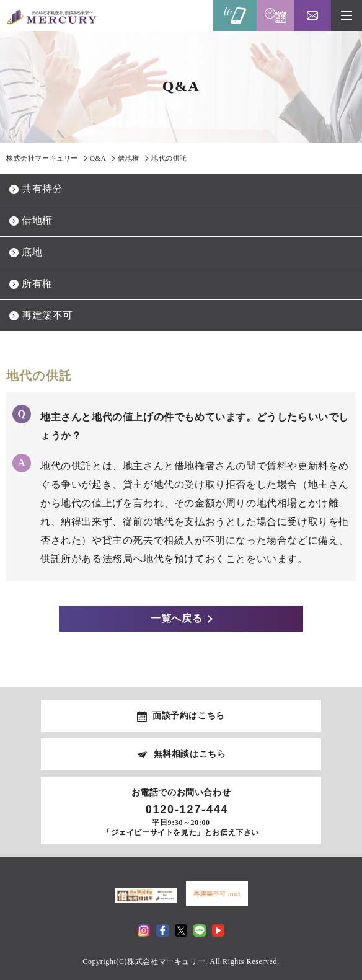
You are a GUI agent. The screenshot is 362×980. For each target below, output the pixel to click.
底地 (32, 252)
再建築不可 (47, 315)
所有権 (37, 284)
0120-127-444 (187, 810)
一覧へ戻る (177, 618)
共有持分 (42, 189)
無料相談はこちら (190, 754)
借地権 (37, 220)
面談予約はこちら (189, 716)
